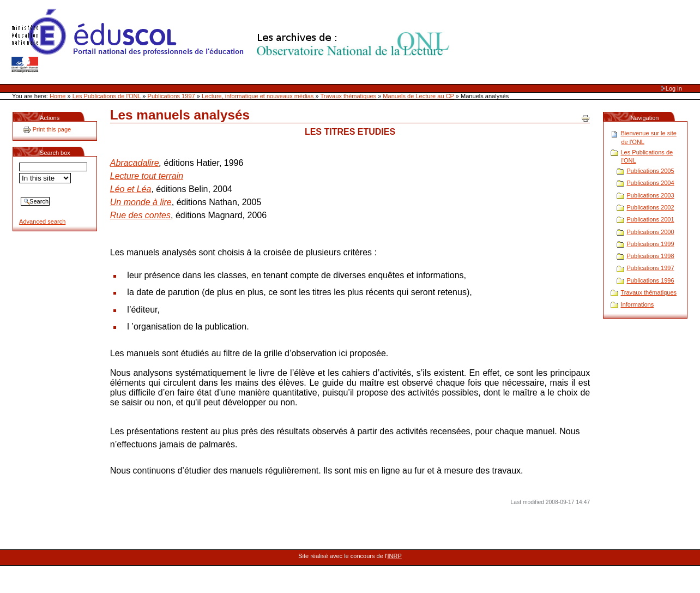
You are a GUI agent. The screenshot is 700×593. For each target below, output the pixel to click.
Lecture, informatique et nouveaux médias (259, 96)
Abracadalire (135, 163)
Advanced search (42, 221)
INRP (395, 556)
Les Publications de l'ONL (107, 96)
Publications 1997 (171, 96)
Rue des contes (140, 215)
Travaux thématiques (348, 96)
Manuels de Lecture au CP (418, 96)
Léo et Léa (131, 189)
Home (58, 96)
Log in (674, 88)
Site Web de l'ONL (233, 41)
